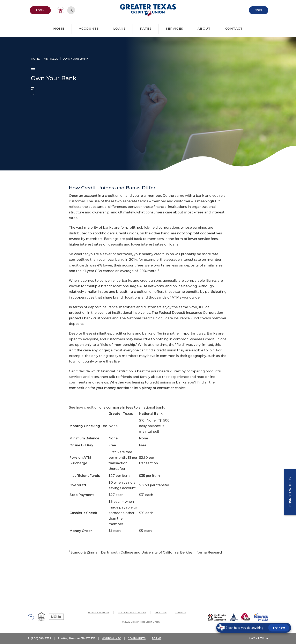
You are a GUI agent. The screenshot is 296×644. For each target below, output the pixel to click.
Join (259, 10)
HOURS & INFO (112, 638)
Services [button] (175, 28)
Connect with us (290, 492)
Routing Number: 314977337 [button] (76, 638)
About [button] (204, 28)
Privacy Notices (99, 613)
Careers (180, 613)
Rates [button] (146, 28)
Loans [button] (119, 28)
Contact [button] (234, 28)
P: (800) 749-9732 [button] (39, 638)
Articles (51, 59)
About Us (161, 613)
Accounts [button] (89, 28)
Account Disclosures (132, 613)
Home (59, 28)
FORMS (157, 638)
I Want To (257, 638)
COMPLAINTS (137, 638)
